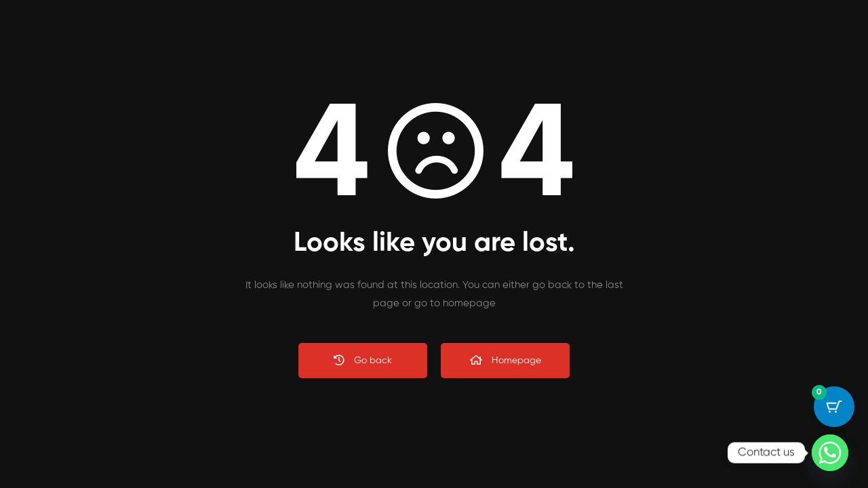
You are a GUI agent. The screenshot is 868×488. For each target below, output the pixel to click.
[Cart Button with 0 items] (834, 407)
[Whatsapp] (830, 453)
